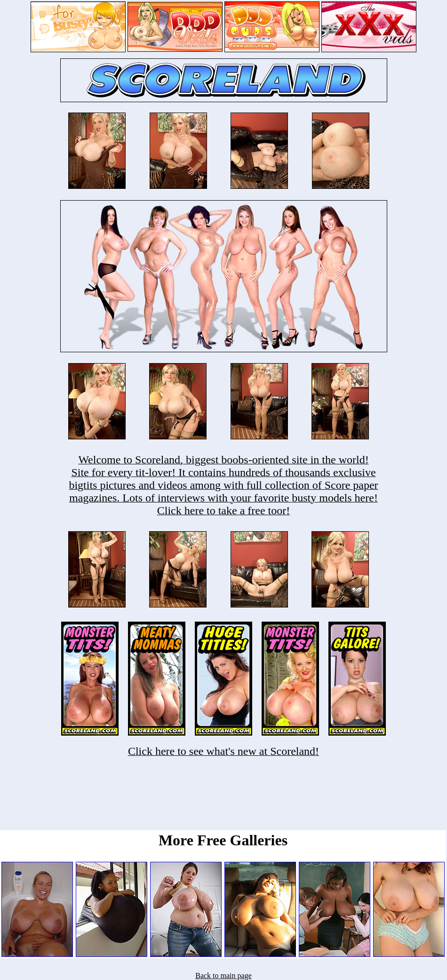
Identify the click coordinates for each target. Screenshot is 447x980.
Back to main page (223, 976)
